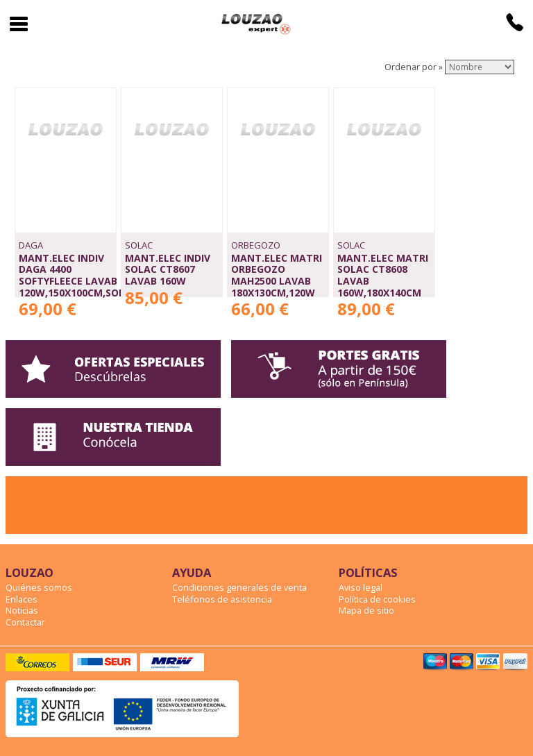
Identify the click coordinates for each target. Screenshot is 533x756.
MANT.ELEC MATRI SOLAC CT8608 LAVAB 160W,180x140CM (383, 275)
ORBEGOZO (256, 245)
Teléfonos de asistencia (222, 599)
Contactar (25, 622)
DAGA (31, 245)
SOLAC (139, 245)
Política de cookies (377, 599)
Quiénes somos (39, 587)
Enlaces (22, 599)
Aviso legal (361, 587)
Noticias (22, 610)
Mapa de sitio (366, 610)
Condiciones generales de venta (239, 587)
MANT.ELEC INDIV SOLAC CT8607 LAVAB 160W (168, 269)
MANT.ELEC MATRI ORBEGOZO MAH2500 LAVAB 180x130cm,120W (277, 275)
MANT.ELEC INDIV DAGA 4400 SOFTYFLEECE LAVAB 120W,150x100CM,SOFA (75, 275)
